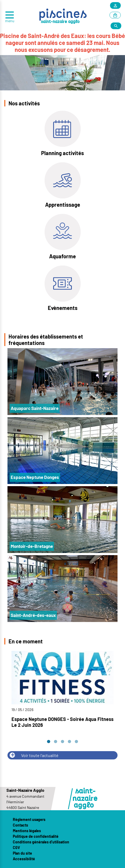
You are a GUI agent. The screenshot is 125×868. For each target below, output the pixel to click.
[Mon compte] (115, 6)
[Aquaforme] (63, 237)
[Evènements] (63, 289)
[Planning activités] (62, 134)
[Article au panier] (115, 15)
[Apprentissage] (63, 185)
